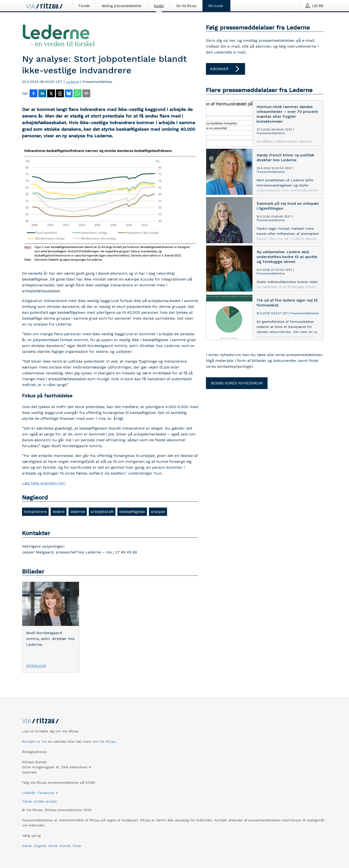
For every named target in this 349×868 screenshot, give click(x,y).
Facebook (46, 793)
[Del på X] (51, 94)
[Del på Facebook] (34, 94)
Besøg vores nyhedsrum (237, 383)
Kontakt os (31, 741)
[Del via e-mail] (86, 94)
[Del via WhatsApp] (78, 94)
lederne (78, 512)
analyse (158, 512)
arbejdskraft (102, 512)
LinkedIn (29, 793)
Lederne (73, 82)
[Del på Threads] (60, 94)
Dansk (27, 846)
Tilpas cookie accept (39, 801)
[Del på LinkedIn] (42, 94)
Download (36, 666)
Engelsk (40, 846)
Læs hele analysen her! (44, 483)
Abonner (225, 69)
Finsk (77, 846)
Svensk (65, 846)
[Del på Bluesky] (69, 94)
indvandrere (35, 512)
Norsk (53, 846)
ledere (59, 512)
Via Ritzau (107, 741)
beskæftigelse (132, 512)
